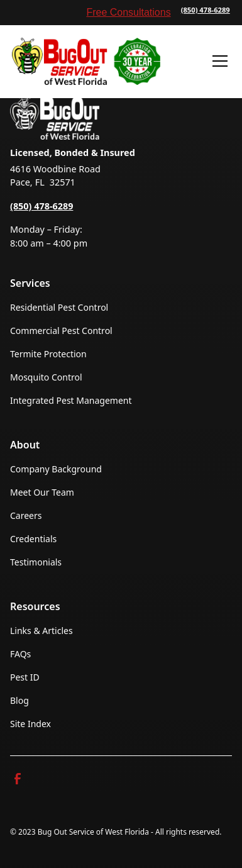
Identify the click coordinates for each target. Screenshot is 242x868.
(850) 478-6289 (206, 10)
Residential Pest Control (59, 307)
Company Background (56, 469)
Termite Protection (48, 354)
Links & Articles (41, 631)
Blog (19, 700)
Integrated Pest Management (71, 400)
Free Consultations (128, 12)
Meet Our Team (42, 492)
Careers (26, 515)
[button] (217, 61)
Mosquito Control (46, 377)
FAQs (20, 654)
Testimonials (36, 562)
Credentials (33, 539)
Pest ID (25, 677)
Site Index (30, 724)
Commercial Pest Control (61, 331)
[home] (86, 61)
